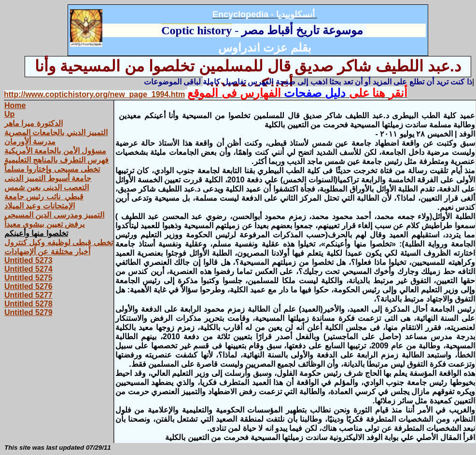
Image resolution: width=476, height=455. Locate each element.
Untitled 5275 (28, 278)
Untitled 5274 (28, 269)
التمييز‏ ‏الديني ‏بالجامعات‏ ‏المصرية (56, 132)
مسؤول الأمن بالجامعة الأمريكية (55, 151)
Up (9, 114)
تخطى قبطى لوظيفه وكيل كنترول (59, 242)
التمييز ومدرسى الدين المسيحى (54, 215)
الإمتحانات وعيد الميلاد (40, 206)
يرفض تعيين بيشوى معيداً (44, 224)
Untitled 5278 (28, 304)
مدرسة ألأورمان (30, 142)
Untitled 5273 (28, 260)
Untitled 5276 (28, 286)
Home (15, 105)
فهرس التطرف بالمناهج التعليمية (56, 160)
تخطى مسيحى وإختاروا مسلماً (52, 169)
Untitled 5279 (28, 312)
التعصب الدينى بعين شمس (47, 187)
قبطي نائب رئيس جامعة (44, 197)
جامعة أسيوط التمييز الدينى (48, 178)
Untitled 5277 (28, 295)
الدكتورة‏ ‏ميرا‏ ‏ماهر (34, 123)
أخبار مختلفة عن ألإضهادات (47, 252)
